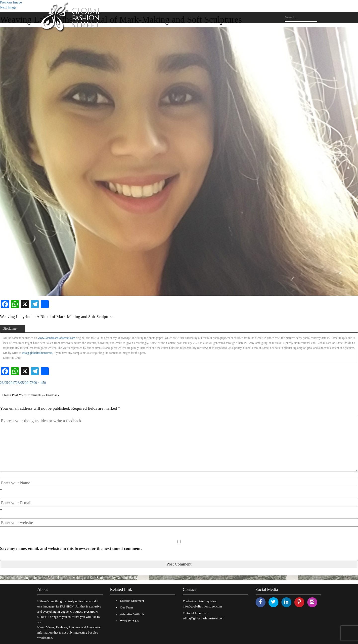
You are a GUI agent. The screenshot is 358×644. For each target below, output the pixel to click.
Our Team (127, 607)
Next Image (8, 7)
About (43, 589)
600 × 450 (39, 383)
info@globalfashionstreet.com (202, 606)
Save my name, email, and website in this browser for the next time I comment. (71, 548)
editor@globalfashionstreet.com (203, 618)
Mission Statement (132, 601)
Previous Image (11, 2)
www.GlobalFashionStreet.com (57, 338)
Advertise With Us (132, 614)
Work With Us (129, 621)
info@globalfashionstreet (37, 353)
